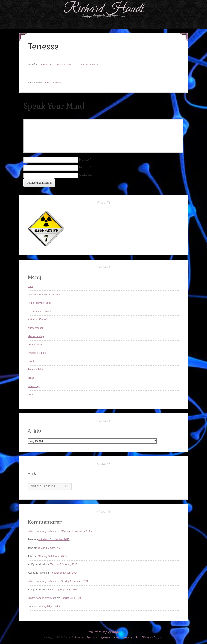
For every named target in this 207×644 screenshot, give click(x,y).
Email (84, 167)
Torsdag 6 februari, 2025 (64, 565)
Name (84, 159)
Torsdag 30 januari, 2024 (64, 573)
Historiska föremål (38, 320)
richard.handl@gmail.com (55, 65)
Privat (31, 361)
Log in (158, 637)
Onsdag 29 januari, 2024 (75, 581)
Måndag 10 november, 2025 (76, 531)
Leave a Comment (89, 65)
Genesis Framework (116, 637)
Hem (30, 286)
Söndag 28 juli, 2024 (72, 598)
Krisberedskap (36, 328)
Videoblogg (34, 386)
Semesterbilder (36, 370)
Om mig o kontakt (37, 353)
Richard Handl (104, 9)
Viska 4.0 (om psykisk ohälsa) (44, 295)
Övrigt (31, 395)
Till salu (32, 378)
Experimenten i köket (39, 311)
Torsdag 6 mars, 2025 (50, 548)
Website (85, 175)
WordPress (143, 637)
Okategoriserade (54, 83)
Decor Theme (85, 637)
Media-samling (36, 336)
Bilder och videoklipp (39, 303)
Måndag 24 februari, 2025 (52, 556)
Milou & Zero (35, 345)
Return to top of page (103, 632)
